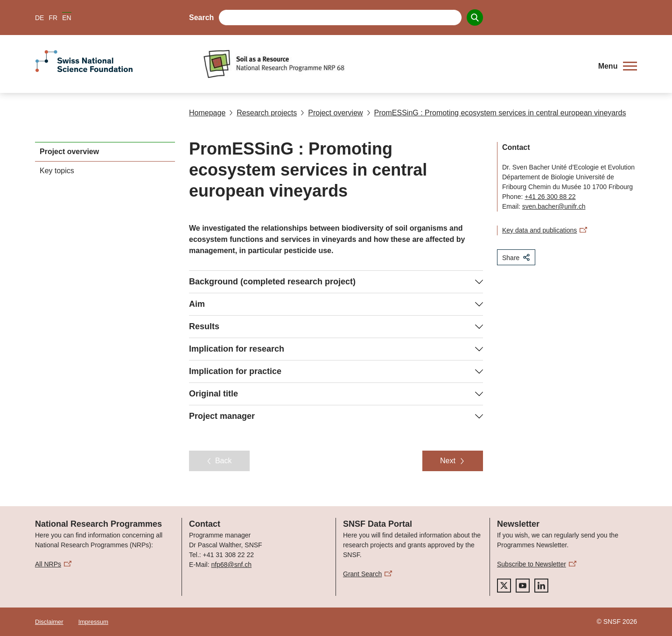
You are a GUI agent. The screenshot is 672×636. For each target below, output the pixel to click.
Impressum (93, 622)
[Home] (394, 64)
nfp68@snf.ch (231, 565)
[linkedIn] (541, 586)
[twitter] (504, 586)
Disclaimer (49, 622)
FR (53, 18)
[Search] (475, 18)
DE (39, 18)
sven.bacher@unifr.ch (554, 206)
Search (201, 18)
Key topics (57, 171)
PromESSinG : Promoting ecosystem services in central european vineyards (497, 113)
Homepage (207, 113)
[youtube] (523, 586)
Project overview (332, 113)
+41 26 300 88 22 (550, 197)
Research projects (263, 113)
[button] (618, 66)
